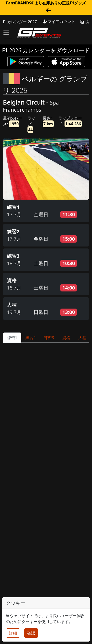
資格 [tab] (66, 338)
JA (85, 22)
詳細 (13, 633)
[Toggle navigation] (8, 33)
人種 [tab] (82, 338)
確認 (31, 633)
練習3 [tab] (49, 338)
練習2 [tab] (31, 338)
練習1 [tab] (12, 338)
